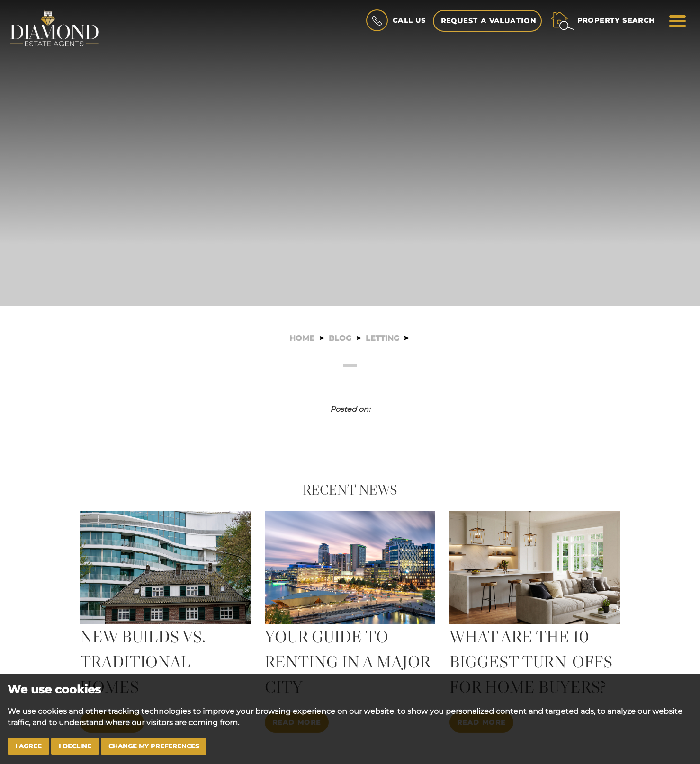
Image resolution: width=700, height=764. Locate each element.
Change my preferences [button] (154, 746)
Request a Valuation (489, 21)
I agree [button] (28, 746)
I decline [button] (75, 746)
